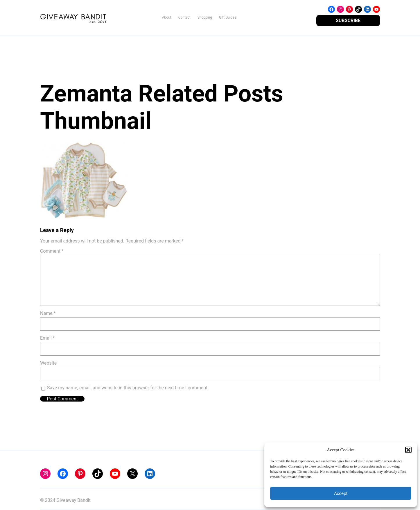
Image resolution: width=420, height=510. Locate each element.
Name (48, 313)
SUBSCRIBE (348, 20)
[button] (408, 450)
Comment (52, 251)
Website (48, 363)
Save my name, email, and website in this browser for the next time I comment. (128, 388)
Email (47, 338)
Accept (341, 493)
